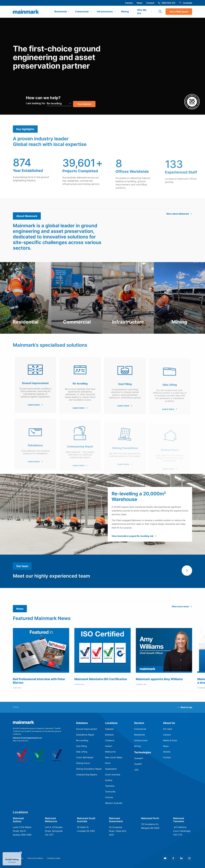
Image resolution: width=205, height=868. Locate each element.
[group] (41, 658)
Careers (129, 3)
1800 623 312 (167, 3)
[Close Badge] (21, 853)
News (140, 3)
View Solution (84, 113)
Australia (186, 3)
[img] (26, 12)
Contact (150, 3)
